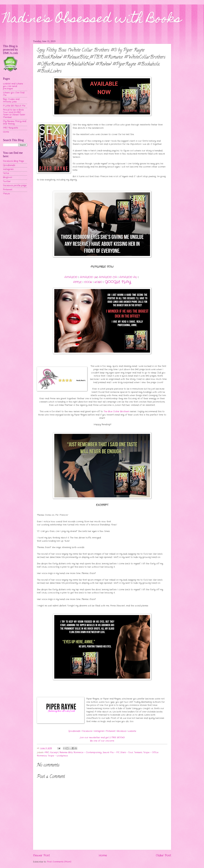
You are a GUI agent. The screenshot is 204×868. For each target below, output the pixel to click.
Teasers (138, 752)
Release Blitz (66, 752)
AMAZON (71, 277)
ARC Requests (10, 128)
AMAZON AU (128, 277)
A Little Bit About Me (14, 106)
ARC (47, 752)
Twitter (7, 181)
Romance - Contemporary (88, 752)
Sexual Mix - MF (111, 752)
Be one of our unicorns (102, 741)
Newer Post (41, 855)
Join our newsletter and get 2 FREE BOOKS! (102, 738)
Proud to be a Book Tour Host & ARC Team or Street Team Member (14, 114)
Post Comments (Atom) (59, 862)
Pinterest (111, 731)
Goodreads (74, 731)
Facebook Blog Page (13, 161)
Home (103, 855)
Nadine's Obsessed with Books (92, 20)
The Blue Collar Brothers (117, 412)
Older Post (163, 855)
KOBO (98, 282)
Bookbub (122, 731)
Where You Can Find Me (14, 94)
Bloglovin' (8, 177)
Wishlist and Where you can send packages (13, 86)
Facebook (87, 731)
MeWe (6, 194)
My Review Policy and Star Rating (15, 123)
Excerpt (54, 752)
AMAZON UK (89, 277)
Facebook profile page (15, 186)
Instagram (99, 731)
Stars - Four (127, 752)
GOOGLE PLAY (118, 282)
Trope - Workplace (58, 756)
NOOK (88, 282)
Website (132, 731)
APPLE (77, 282)
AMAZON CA (108, 277)
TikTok (6, 173)
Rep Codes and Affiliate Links (11, 101)
